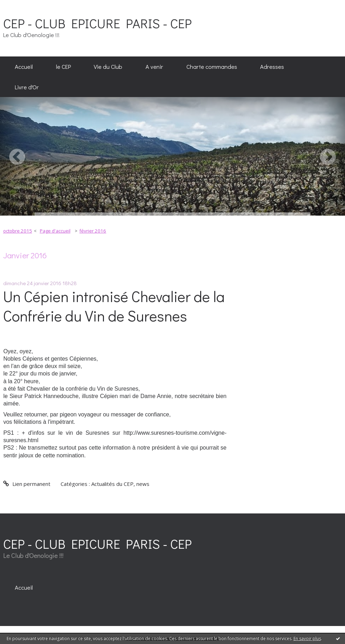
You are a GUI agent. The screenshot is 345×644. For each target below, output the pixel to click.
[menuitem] (24, 67)
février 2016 (93, 231)
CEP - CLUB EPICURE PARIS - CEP (97, 23)
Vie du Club (108, 66)
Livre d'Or (27, 87)
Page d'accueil (55, 231)
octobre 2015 (18, 231)
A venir (154, 66)
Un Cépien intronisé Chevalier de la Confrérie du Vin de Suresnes (114, 306)
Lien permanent (27, 484)
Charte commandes (212, 66)
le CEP (63, 66)
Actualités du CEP (112, 484)
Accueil (24, 66)
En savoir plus (307, 639)
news (143, 484)
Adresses (272, 66)
